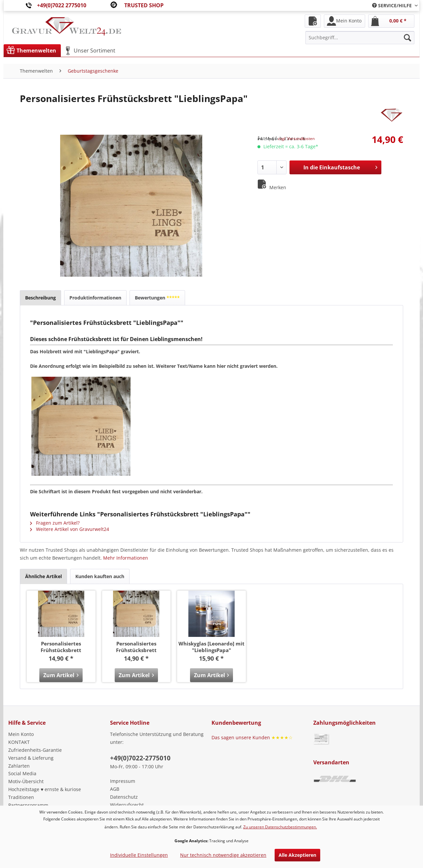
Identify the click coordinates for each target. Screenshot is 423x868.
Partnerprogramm (28, 805)
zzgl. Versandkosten (296, 139)
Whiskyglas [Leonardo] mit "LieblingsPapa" (211, 647)
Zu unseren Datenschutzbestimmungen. (280, 827)
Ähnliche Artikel (43, 576)
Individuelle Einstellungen (139, 855)
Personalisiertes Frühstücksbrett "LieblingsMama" (61, 647)
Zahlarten (19, 766)
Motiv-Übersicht (26, 781)
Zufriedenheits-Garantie (35, 750)
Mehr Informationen (126, 558)
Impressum (123, 781)
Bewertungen (157, 298)
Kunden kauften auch (100, 576)
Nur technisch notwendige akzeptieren (223, 855)
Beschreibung (40, 298)
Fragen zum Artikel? (55, 523)
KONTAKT (19, 742)
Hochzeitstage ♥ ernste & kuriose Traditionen (45, 793)
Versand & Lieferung (31, 758)
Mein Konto (21, 734)
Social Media (22, 773)
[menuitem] (392, 5)
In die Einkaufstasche (340, 167)
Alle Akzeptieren (297, 855)
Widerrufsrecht (127, 805)
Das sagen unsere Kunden (252, 737)
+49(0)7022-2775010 (140, 758)
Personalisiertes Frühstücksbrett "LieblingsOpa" (136, 647)
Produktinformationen (95, 298)
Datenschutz (124, 797)
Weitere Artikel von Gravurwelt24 (70, 529)
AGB (115, 789)
